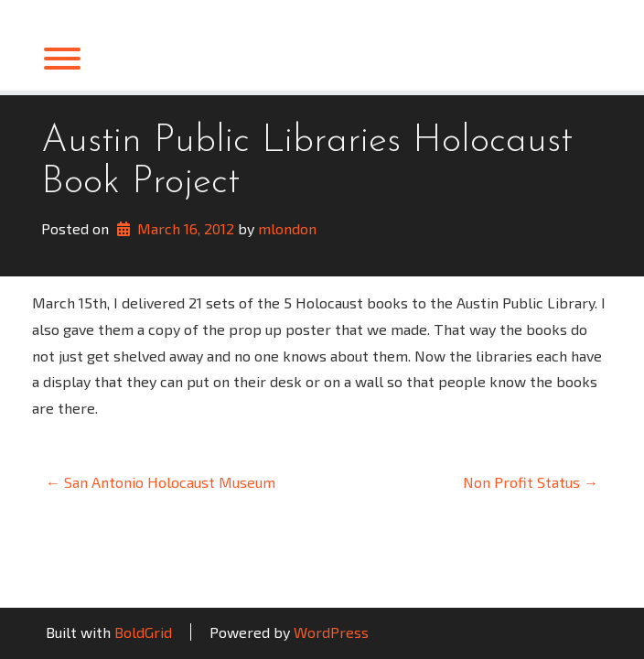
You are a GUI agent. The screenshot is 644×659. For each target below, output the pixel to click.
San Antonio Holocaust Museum (161, 482)
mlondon (287, 228)
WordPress (331, 632)
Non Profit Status (531, 482)
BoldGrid (143, 632)
